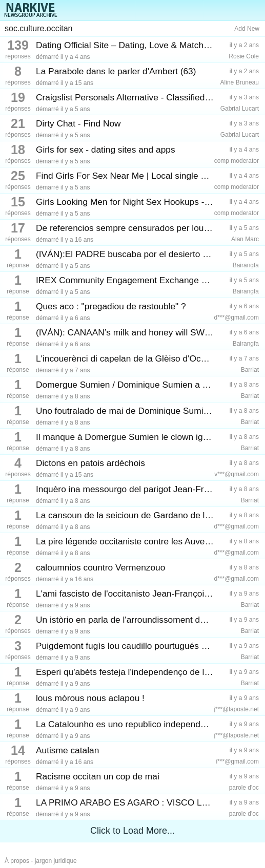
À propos (17, 861)
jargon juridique (56, 861)
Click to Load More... (132, 831)
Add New (247, 29)
